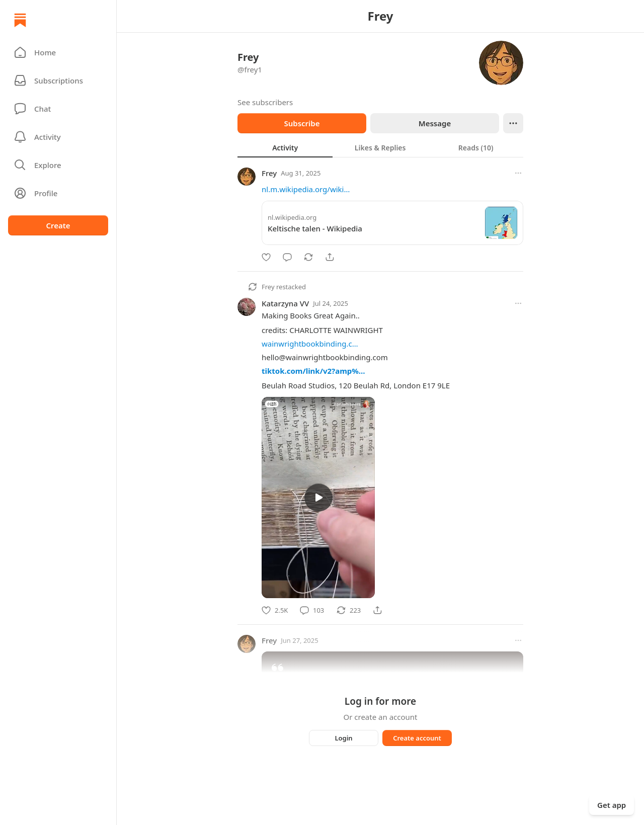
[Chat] (58, 109)
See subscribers (265, 102)
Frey (269, 173)
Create (58, 225)
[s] (318, 498)
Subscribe (302, 123)
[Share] (330, 257)
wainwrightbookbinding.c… (310, 344)
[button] (58, 52)
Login (343, 738)
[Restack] (308, 257)
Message (435, 123)
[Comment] (287, 257)
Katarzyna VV (285, 303)
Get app (612, 805)
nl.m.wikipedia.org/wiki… (306, 189)
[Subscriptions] (58, 80)
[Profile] (58, 193)
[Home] (20, 20)
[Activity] (58, 137)
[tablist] (380, 147)
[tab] (285, 147)
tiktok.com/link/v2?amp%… (313, 371)
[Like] (266, 257)
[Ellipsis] (513, 123)
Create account (417, 738)
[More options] (518, 173)
